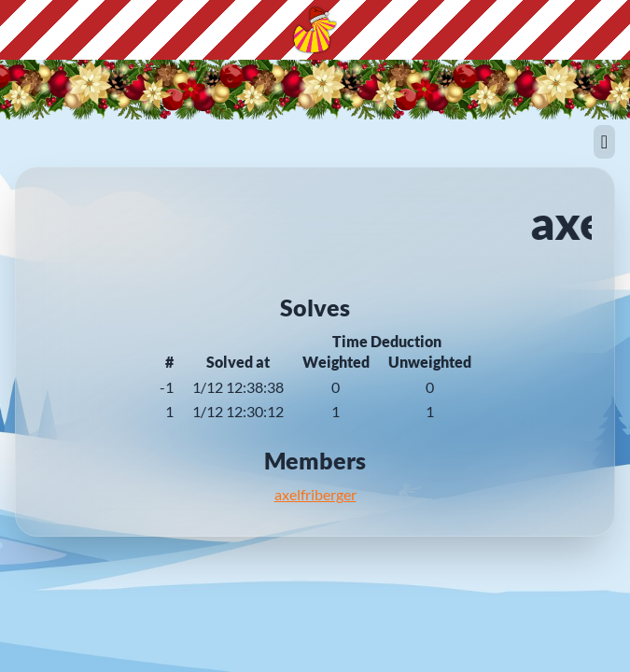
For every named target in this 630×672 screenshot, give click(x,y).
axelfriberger (315, 494)
